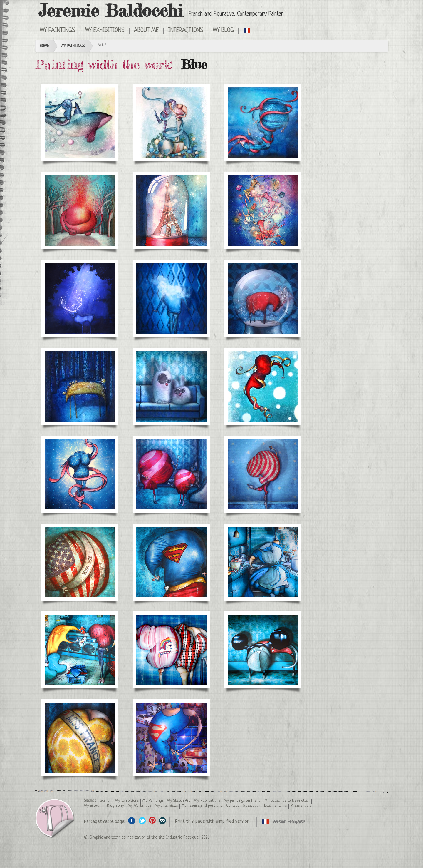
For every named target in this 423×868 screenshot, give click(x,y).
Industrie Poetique (182, 837)
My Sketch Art (179, 801)
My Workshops (139, 806)
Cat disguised (263, 650)
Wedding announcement (172, 123)
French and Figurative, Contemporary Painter (236, 14)
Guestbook (251, 806)
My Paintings (57, 31)
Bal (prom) (263, 210)
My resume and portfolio (202, 806)
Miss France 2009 (80, 738)
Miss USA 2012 (80, 562)
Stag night (80, 298)
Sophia (80, 474)
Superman (172, 562)
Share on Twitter (142, 821)
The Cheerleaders (172, 474)
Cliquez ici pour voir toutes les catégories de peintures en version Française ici (247, 30)
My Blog (223, 31)
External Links (275, 806)
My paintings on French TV (245, 801)
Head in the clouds (172, 298)
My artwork (94, 806)
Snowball (263, 298)
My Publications (207, 801)
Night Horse (80, 386)
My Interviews (166, 806)
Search (106, 801)
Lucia (263, 123)
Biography (115, 806)
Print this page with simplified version (212, 821)
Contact (233, 806)
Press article (301, 806)
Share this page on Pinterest (152, 821)
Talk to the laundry (80, 650)
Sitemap (90, 801)
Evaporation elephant (80, 210)
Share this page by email (163, 821)
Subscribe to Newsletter (290, 801)
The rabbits (172, 386)
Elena (263, 386)
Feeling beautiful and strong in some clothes (172, 738)
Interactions (186, 31)
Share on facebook (132, 821)
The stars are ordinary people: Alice (263, 562)
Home (44, 46)
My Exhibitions (105, 31)
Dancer (263, 474)
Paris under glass (172, 210)
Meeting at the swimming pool (172, 650)
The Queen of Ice (80, 123)
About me (146, 31)
